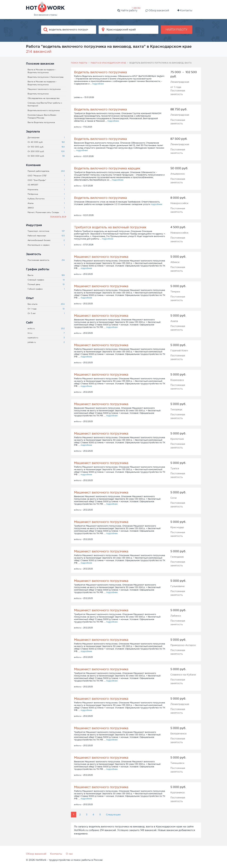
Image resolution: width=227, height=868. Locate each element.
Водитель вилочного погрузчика (100, 72)
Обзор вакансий (157, 10)
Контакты (185, 10)
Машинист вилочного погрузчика (101, 257)
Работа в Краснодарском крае (108, 63)
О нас (69, 854)
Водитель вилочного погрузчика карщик (107, 168)
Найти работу (127, 10)
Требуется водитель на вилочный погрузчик (110, 227)
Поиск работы (79, 63)
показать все (58, 216)
